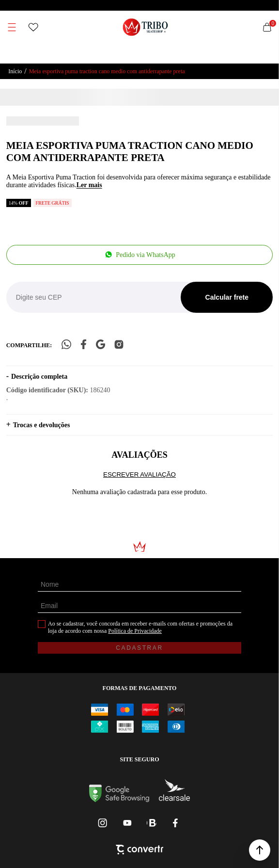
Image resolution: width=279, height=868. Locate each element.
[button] (260, 850)
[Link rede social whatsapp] (152, 823)
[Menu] (12, 27)
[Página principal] (146, 27)
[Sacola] (267, 27)
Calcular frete (227, 297)
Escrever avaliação (139, 474)
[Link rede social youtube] (127, 823)
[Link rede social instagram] (103, 823)
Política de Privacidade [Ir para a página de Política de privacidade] (135, 631)
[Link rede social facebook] (176, 823)
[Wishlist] (33, 27)
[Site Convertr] (139, 851)
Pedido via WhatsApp (146, 255)
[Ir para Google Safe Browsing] (119, 799)
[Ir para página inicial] (15, 72)
